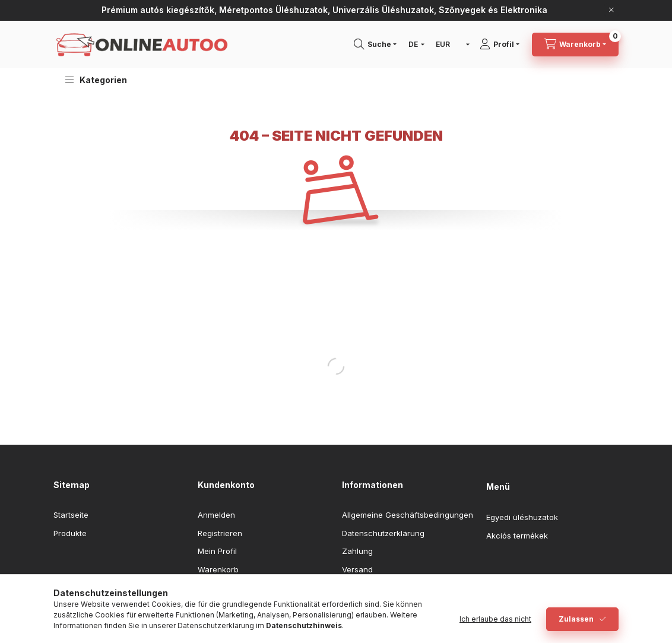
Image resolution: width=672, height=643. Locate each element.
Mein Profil (217, 551)
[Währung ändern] (450, 45)
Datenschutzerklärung (383, 533)
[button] (96, 80)
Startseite (71, 515)
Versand (357, 569)
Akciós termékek (517, 536)
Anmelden (216, 515)
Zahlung (357, 551)
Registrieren (220, 533)
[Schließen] (611, 10)
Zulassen (576, 619)
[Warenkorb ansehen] (575, 45)
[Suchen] (379, 45)
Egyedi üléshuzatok (522, 517)
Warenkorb (218, 569)
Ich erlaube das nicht (495, 619)
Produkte (70, 533)
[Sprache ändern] (414, 45)
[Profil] (504, 45)
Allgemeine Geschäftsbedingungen (408, 515)
